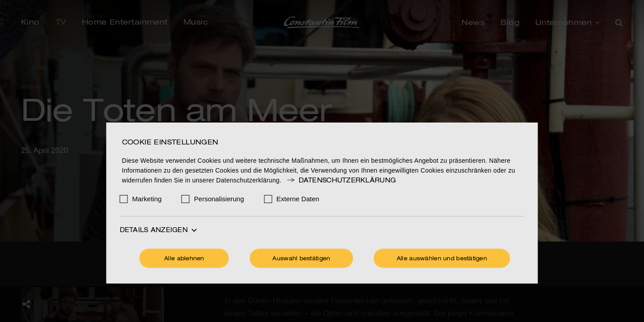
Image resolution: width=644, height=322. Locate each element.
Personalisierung (219, 199)
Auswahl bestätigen (301, 259)
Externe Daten (298, 199)
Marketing (147, 199)
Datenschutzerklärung (341, 181)
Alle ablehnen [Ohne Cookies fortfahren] (184, 259)
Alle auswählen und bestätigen (442, 259)
